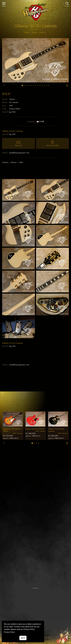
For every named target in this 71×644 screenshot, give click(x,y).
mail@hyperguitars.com (19, 153)
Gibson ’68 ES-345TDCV (35, 429)
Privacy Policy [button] (9, 632)
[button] (22, 86)
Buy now (19, 145)
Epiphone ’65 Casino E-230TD (12, 430)
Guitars (5, 162)
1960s (21, 162)
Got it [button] (23, 638)
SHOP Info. (36, 522)
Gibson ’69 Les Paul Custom (56, 430)
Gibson (12, 99)
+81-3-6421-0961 (52, 145)
